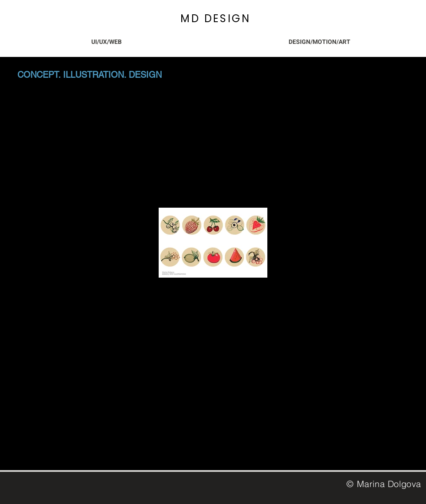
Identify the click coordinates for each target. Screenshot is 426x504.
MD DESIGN (215, 18)
